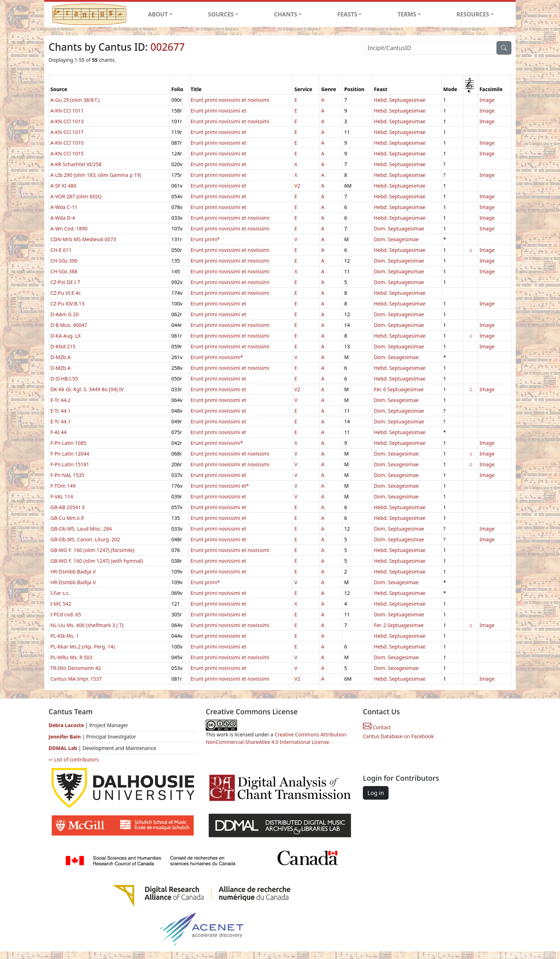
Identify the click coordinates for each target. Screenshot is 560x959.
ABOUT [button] (158, 14)
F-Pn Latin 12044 (70, 454)
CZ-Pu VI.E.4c (66, 293)
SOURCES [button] (221, 14)
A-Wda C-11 (64, 207)
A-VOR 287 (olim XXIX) (76, 196)
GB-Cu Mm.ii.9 (67, 518)
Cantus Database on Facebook (398, 736)
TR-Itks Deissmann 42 (76, 668)
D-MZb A (61, 357)
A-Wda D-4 (63, 218)
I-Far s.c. (60, 593)
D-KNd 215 (63, 346)
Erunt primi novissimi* (217, 357)
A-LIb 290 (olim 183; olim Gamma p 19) (96, 175)
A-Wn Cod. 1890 (69, 228)
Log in (376, 793)
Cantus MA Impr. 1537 (76, 679)
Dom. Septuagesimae (399, 228)
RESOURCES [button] (473, 14)
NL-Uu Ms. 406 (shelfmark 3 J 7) (87, 625)
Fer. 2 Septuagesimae (399, 625)
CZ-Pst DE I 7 (65, 282)
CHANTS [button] (286, 14)
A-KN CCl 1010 (67, 143)
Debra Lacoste (66, 725)
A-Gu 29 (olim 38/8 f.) (75, 100)
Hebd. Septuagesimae (400, 100)
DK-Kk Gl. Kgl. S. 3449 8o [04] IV (87, 389)
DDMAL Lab (63, 748)
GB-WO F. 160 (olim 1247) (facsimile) (92, 550)
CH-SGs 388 (64, 271)
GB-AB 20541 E (68, 507)
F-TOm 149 (63, 486)
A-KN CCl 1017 (67, 132)
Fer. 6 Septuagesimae (399, 389)
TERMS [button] (407, 14)
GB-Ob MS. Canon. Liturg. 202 (85, 539)
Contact (377, 727)
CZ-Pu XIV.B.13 (67, 304)
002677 (167, 47)
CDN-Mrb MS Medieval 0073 (83, 239)
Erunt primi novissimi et (219, 111)
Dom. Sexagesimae (396, 239)
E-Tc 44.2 (61, 400)
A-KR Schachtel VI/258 (76, 164)
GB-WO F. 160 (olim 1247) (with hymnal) (97, 561)
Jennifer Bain (65, 737)
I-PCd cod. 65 (66, 614)
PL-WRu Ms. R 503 (71, 657)
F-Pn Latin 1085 (68, 443)
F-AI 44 (58, 432)
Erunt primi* (205, 239)
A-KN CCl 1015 (67, 153)
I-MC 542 (61, 604)
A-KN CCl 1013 (67, 121)
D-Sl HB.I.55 (64, 379)
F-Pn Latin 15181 (70, 464)
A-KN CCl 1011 (67, 111)
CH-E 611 (61, 250)
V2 (297, 186)
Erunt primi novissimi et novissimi (230, 100)
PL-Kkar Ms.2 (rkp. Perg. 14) (82, 647)
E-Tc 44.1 (61, 411)
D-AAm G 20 (64, 314)
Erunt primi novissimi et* (220, 486)
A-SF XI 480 (63, 186)
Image (487, 100)
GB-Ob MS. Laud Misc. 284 (81, 529)
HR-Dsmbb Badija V (73, 572)
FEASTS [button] (347, 14)
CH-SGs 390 (64, 261)
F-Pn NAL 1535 (67, 475)
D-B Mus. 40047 (69, 325)
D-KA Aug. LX (66, 336)
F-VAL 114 (62, 496)
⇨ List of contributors (74, 759)
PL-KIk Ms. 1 (65, 636)
